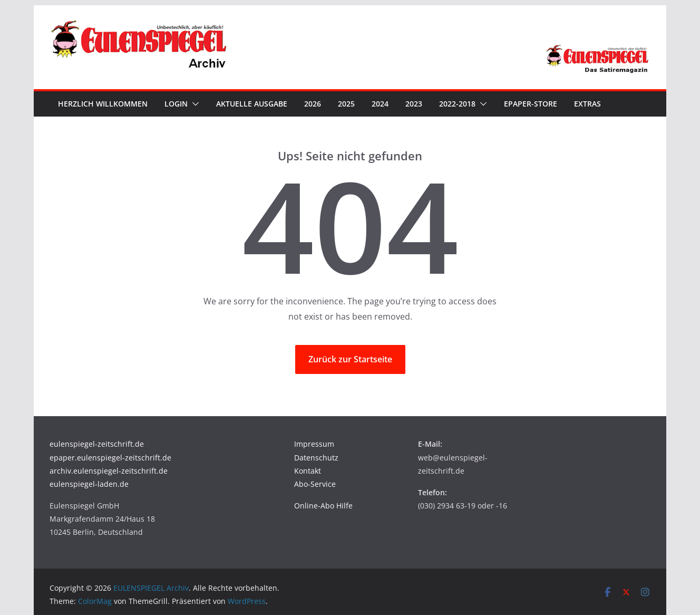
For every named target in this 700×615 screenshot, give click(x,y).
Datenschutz (316, 458)
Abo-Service (315, 484)
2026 (313, 104)
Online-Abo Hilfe (323, 506)
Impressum (314, 444)
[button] (193, 104)
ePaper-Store (531, 104)
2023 (414, 104)
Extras (587, 104)
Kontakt (308, 471)
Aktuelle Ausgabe (252, 104)
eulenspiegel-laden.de (89, 484)
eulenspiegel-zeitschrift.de (97, 444)
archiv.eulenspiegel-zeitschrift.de (109, 471)
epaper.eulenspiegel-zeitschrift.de (110, 458)
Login (176, 104)
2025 (346, 104)
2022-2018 (457, 104)
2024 (380, 104)
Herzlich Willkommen (103, 104)
